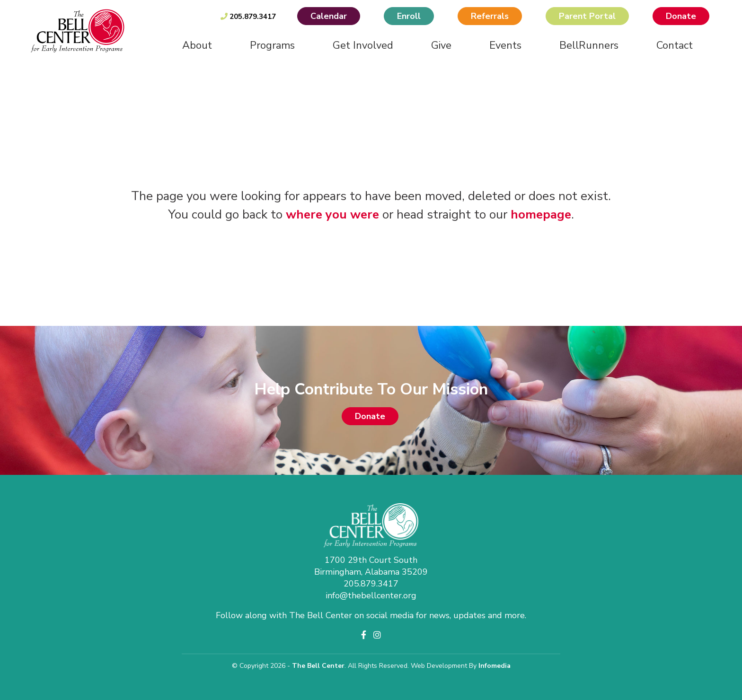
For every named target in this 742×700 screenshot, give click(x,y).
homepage (541, 214)
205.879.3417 (248, 17)
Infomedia (495, 666)
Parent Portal (587, 16)
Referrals (490, 16)
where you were (332, 214)
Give (441, 45)
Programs (272, 45)
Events (505, 45)
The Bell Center (318, 666)
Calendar (329, 16)
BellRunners (589, 45)
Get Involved (363, 45)
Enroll (409, 16)
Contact (675, 45)
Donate (681, 16)
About (197, 45)
